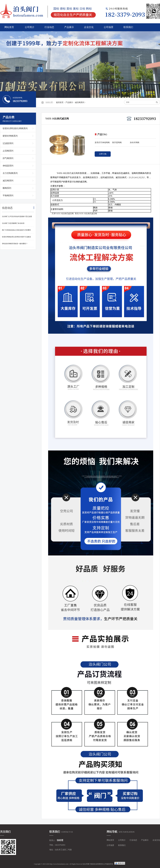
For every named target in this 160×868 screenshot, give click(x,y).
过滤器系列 (8, 143)
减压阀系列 (80, 102)
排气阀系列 (8, 158)
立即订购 (103, 154)
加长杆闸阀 (135, 143)
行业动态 (49, 27)
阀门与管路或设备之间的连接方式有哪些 (16, 230)
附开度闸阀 (117, 143)
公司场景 (109, 27)
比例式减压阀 (71, 173)
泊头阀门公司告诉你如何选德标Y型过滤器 (17, 216)
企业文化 (89, 27)
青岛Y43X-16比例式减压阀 (86, 214)
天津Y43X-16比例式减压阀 (63, 214)
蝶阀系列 (7, 188)
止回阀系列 (8, 151)
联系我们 (128, 27)
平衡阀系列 (8, 195)
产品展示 (69, 27)
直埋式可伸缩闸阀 (102, 143)
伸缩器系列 (8, 166)
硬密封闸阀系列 (10, 136)
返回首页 (60, 102)
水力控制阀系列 (10, 173)
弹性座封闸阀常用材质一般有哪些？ (15, 244)
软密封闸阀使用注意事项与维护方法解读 (16, 237)
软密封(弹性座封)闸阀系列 (15, 128)
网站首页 (9, 27)
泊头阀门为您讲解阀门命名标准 (13, 223)
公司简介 (30, 27)
